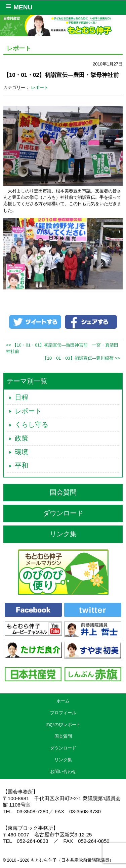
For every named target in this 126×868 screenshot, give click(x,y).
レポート (40, 87)
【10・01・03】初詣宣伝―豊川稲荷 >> (81, 358)
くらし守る (32, 424)
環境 (22, 452)
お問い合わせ (63, 771)
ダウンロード (63, 513)
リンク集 (63, 534)
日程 (22, 397)
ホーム (63, 701)
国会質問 (63, 492)
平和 (22, 465)
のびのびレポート (63, 724)
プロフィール (63, 713)
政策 (22, 438)
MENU (18, 7)
